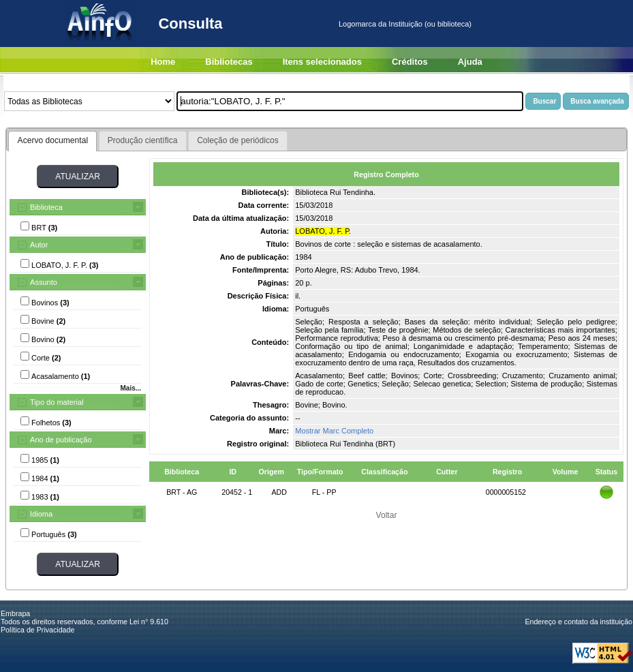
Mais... (130, 388)
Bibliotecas (229, 62)
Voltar (387, 515)
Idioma (41, 514)
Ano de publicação (61, 440)
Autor (39, 245)
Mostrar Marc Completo (334, 431)
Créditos (410, 62)
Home (163, 62)
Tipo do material (57, 402)
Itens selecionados (322, 62)
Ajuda (470, 62)
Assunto (44, 282)
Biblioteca (46, 207)
